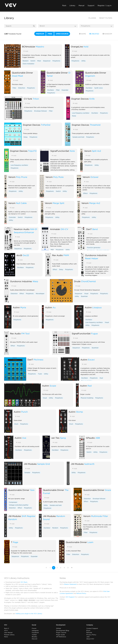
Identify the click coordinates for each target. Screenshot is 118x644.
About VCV (90, 639)
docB (19, 255)
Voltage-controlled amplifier (19, 505)
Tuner (40, 374)
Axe (24, 438)
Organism (90, 76)
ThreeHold (95, 125)
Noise (74, 116)
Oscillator (51, 90)
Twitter (34, 635)
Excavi (91, 360)
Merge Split (58, 203)
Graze (108, 490)
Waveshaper (40, 294)
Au (54, 307)
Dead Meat (17, 76)
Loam (90, 542)
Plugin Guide (60, 635)
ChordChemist (88, 281)
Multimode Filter (99, 516)
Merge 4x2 (95, 203)
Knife (92, 99)
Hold (86, 47)
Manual (81, 5)
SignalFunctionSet (60, 151)
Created (94, 34)
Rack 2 (7, 628)
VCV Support (70, 597)
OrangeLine (77, 47)
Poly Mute (58, 177)
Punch (24, 412)
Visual (86, 294)
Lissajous (97, 307)
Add (26, 51)
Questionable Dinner (22, 73)
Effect (85, 193)
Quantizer (84, 296)
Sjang (63, 438)
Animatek (55, 229)
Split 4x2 (96, 151)
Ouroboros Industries (96, 255)
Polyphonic (56, 61)
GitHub (58, 628)
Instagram (35, 631)
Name (83, 34)
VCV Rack (24, 582)
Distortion (22, 88)
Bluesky (34, 637)
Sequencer (47, 61)
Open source (62, 34)
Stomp (79, 412)
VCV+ (6, 631)
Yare (32, 490)
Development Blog (63, 631)
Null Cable (21, 203)
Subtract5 (89, 464)
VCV (6, 625)
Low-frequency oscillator (81, 113)
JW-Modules (30, 464)
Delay (26, 137)
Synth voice (99, 88)
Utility (83, 61)
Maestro (40, 47)
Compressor (13, 502)
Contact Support (92, 628)
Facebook (35, 633)
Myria (23, 307)
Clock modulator (28, 64)
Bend (95, 229)
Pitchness (38, 360)
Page (15, 542)
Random (107, 34)
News (6, 637)
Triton (36, 99)
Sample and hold (78, 137)
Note (72, 151)
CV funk (28, 99)
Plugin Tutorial (61, 633)
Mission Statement (70, 584)
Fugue (94, 334)
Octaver (94, 177)
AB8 (98, 438)
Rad (90, 386)
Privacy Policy (91, 635)
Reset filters (106, 18)
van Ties (55, 438)
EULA (88, 631)
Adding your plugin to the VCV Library (29, 614)
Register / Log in (105, 5)
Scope (53, 386)
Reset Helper (92, 258)
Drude (77, 281)
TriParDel (46, 125)
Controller (12, 217)
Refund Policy (81, 593)
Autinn (16, 307)
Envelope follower (41, 111)
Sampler (27, 473)
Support (91, 5)
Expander (65, 90)
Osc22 (26, 255)
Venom (88, 151)
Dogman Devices (80, 99)
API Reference (61, 637)
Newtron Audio (22, 229)
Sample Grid (44, 464)
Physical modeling (87, 398)
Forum (34, 628)
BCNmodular (29, 47)
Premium (40, 34)
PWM (66, 255)
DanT (89, 229)
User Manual (8, 633)
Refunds (89, 633)
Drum (16, 424)
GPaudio (90, 438)
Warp (35, 281)
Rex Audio (57, 255)
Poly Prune (22, 177)
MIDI (52, 250)
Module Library (9, 635)
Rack (64, 5)
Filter (14, 88)
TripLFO (32, 151)
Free (50, 34)
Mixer (39, 61)
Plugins (92, 18)
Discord (34, 639)
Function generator (94, 248)
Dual (101, 378)
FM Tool (25, 334)
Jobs (88, 637)
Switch (33, 61)
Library (72, 5)
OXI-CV (64, 229)
